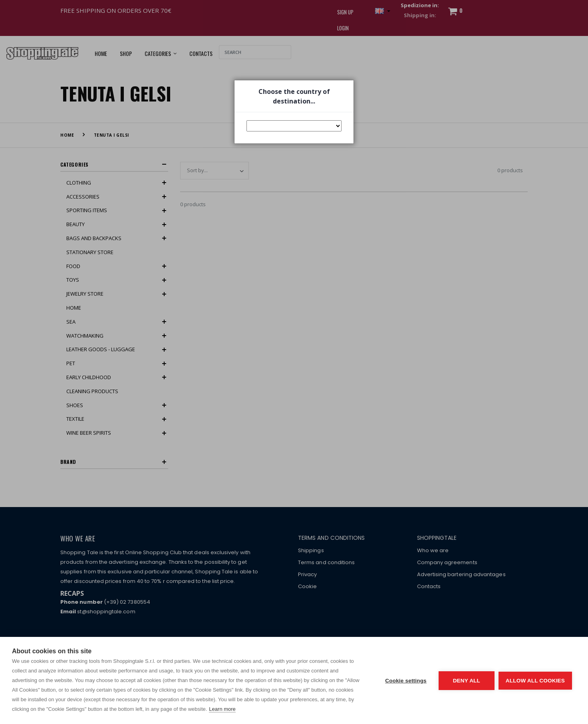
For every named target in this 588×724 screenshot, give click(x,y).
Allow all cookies (535, 681)
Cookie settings (406, 681)
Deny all (467, 681)
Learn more (222, 709)
